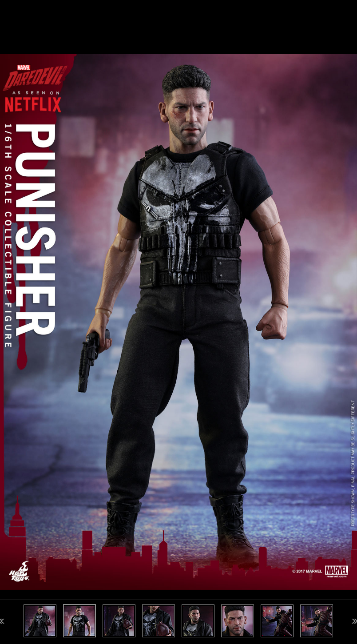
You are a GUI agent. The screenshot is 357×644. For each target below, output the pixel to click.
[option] (178, 322)
